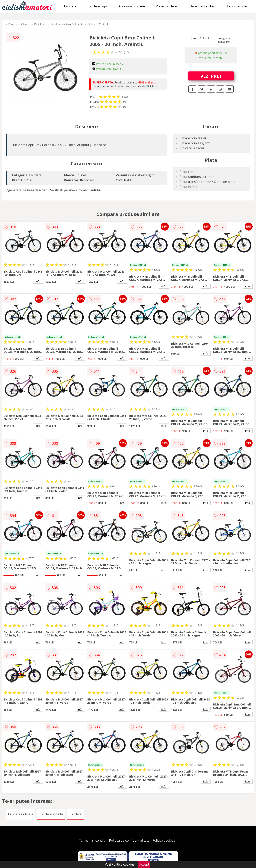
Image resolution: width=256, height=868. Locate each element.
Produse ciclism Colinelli (66, 24)
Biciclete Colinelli (98, 24)
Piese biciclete (166, 6)
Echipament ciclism (202, 6)
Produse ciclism (239, 6)
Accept (144, 864)
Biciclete (70, 6)
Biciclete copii (97, 6)
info (38, 281)
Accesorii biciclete (132, 6)
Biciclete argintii (51, 814)
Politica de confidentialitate (129, 840)
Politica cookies (164, 840)
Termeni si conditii (93, 840)
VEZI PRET (211, 76)
